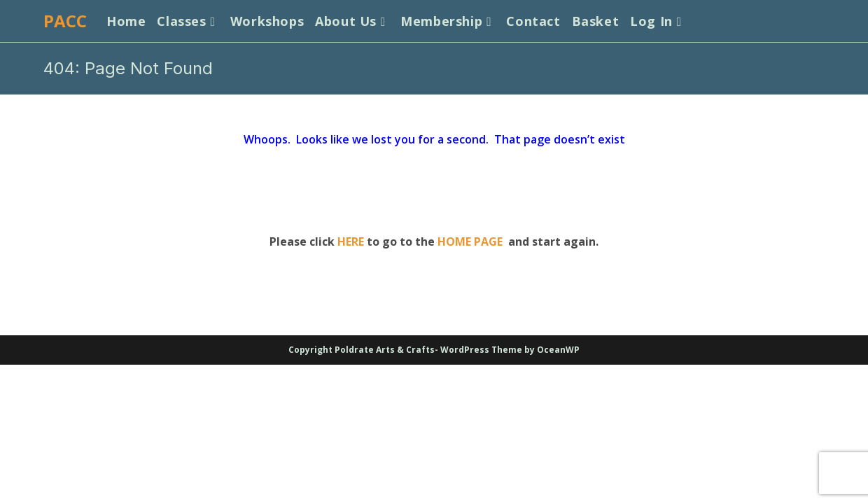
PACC (65, 21)
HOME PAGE (470, 241)
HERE (351, 241)
